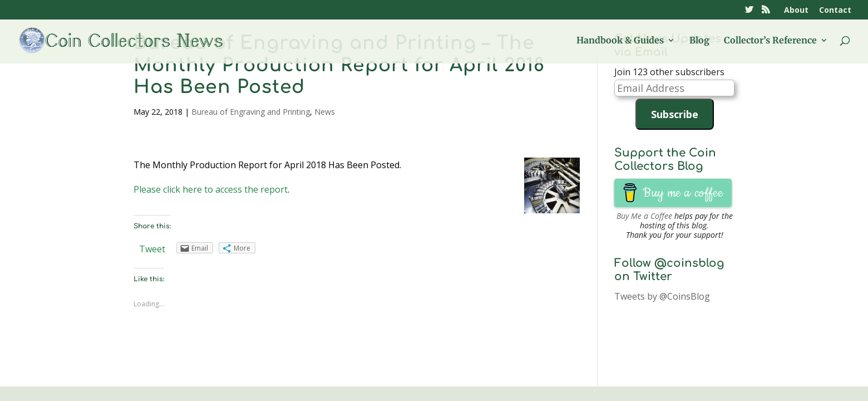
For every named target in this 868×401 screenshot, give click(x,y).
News (325, 112)
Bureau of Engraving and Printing (251, 112)
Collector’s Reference (770, 41)
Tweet (152, 249)
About (796, 11)
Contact (835, 11)
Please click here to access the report (211, 189)
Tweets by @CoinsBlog (662, 296)
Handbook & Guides (620, 41)
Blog (699, 41)
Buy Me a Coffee (644, 216)
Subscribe (675, 114)
